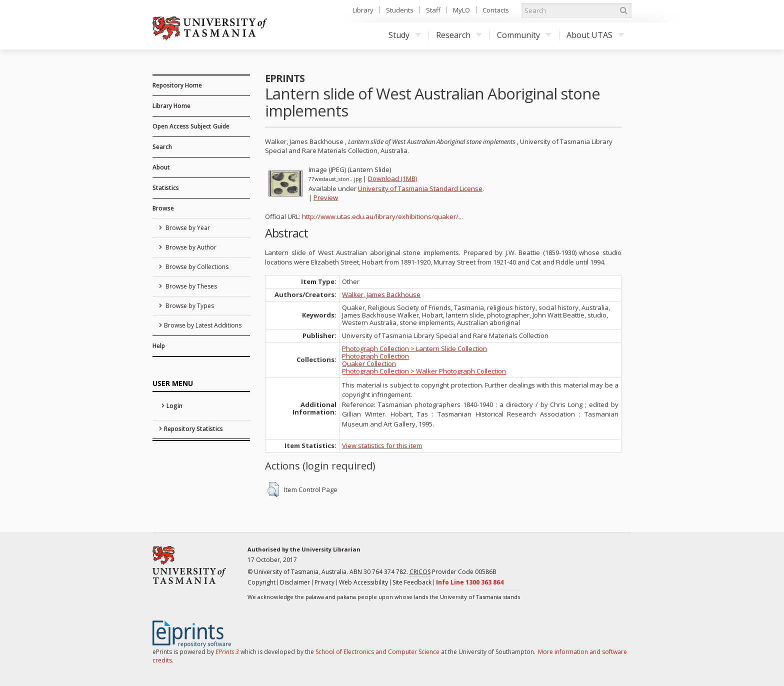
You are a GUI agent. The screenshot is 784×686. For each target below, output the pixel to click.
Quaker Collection (369, 363)
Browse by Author (190, 247)
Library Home (171, 106)
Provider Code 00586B (453, 572)
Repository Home (177, 85)
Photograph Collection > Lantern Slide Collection (414, 348)
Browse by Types (189, 306)
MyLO (461, 10)
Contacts (496, 10)
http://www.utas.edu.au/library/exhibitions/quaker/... (382, 216)
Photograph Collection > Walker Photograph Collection (424, 371)
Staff (433, 10)
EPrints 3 (227, 652)
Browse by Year (187, 228)
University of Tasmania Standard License (420, 188)
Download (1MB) (392, 178)
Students (400, 10)
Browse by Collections (196, 267)
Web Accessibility (363, 582)
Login (174, 406)
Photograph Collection (375, 356)
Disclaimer (295, 582)
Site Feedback (412, 582)
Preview (326, 197)
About (161, 167)
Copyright (261, 582)
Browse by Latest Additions (203, 325)
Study (405, 35)
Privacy (324, 582)
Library (363, 10)
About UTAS (595, 35)
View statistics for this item (382, 445)
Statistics (166, 188)
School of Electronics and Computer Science (377, 652)
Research (459, 35)
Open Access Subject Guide (191, 126)
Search (162, 147)
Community (524, 35)
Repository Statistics (193, 429)
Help (159, 346)
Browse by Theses (190, 286)
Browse (163, 208)
